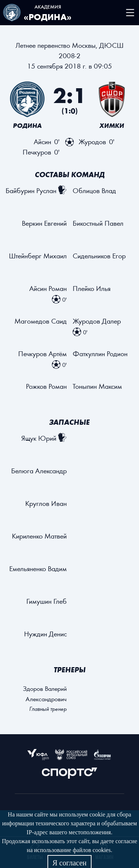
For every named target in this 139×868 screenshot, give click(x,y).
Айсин (42, 141)
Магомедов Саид (41, 321)
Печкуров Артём (42, 353)
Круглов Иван (46, 503)
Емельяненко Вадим (38, 568)
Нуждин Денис (45, 634)
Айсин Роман (48, 288)
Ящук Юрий (39, 438)
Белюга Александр (39, 471)
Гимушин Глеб (47, 601)
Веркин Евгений (44, 223)
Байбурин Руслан (31, 190)
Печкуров (37, 152)
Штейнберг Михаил (38, 256)
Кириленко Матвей (39, 536)
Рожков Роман (46, 386)
